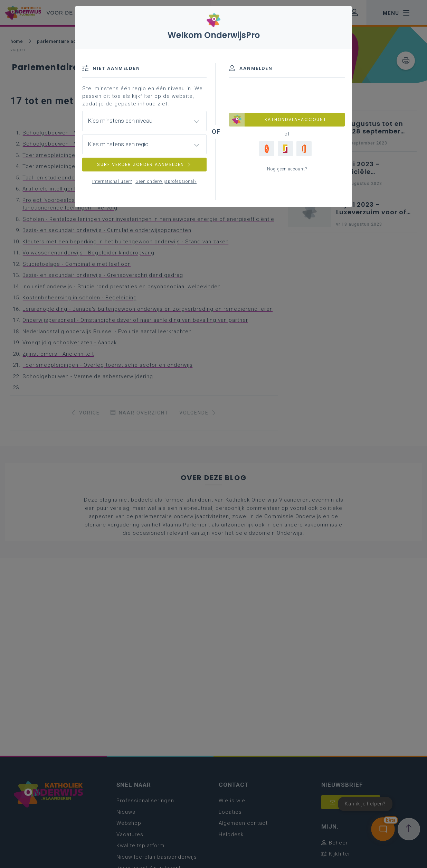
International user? (112, 181)
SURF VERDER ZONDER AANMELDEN (144, 164)
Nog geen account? (287, 169)
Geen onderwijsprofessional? (166, 181)
